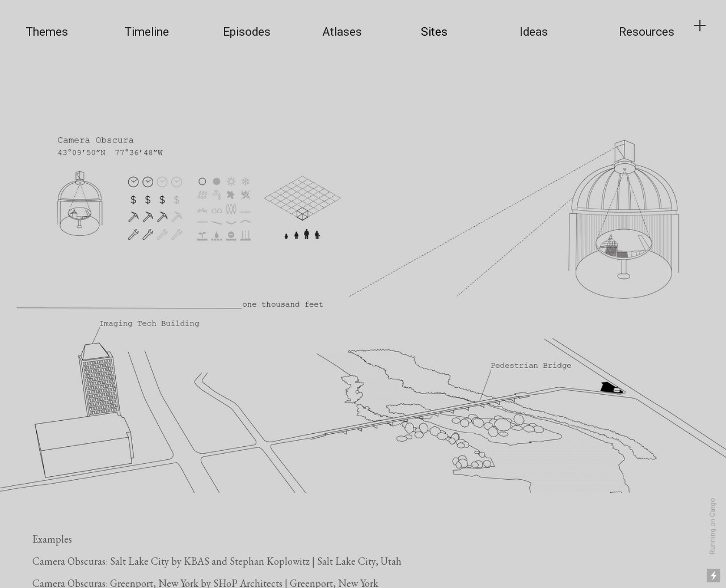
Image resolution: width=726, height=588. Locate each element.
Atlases (342, 32)
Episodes (247, 32)
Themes (47, 32)
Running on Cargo (712, 526)
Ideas (534, 32)
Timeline (147, 32)
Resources (647, 32)
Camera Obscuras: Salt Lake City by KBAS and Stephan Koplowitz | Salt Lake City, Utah (217, 561)
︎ (700, 26)
